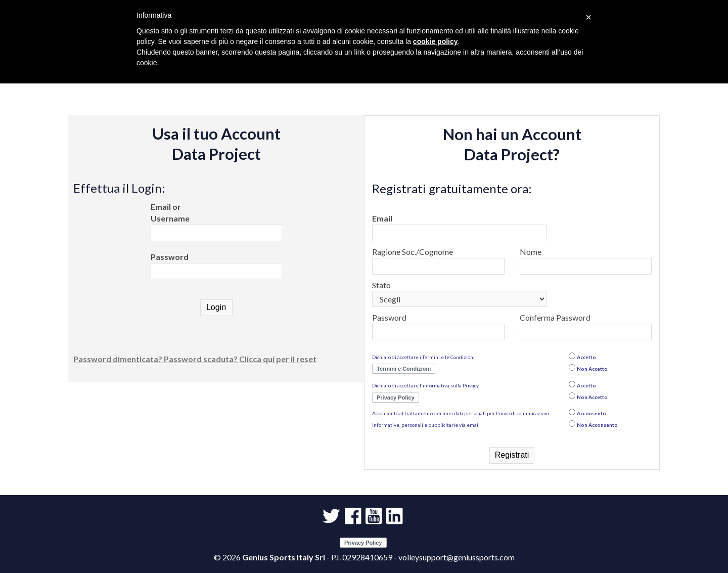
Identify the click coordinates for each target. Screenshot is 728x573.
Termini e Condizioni (404, 369)
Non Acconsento (597, 425)
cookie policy (436, 41)
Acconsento (591, 413)
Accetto (586, 357)
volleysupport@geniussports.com (457, 557)
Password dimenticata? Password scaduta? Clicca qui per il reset (195, 359)
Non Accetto (592, 369)
